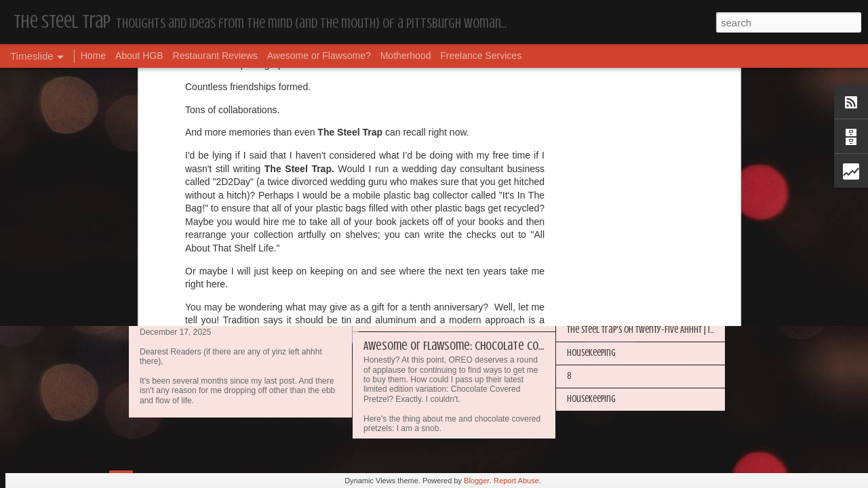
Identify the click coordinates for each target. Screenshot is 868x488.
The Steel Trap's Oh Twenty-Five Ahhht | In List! (649, 330)
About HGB (139, 56)
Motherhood (406, 56)
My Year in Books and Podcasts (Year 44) (637, 168)
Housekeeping (396, 229)
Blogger (477, 481)
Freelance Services (481, 56)
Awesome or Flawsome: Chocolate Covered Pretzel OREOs (498, 346)
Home (93, 56)
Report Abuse (516, 481)
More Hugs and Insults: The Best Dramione (641, 191)
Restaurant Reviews (215, 56)
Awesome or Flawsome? (319, 56)
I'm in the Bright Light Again (617, 261)
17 (145, 315)
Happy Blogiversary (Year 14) (617, 238)
